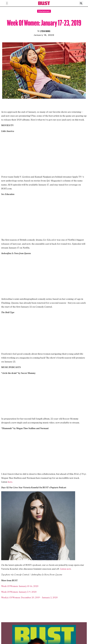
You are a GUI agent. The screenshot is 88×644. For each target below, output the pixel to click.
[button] (7, 3)
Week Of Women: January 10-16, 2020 (20, 586)
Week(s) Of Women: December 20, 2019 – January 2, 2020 (29, 597)
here (10, 482)
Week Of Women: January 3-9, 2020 (19, 592)
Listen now (65, 569)
